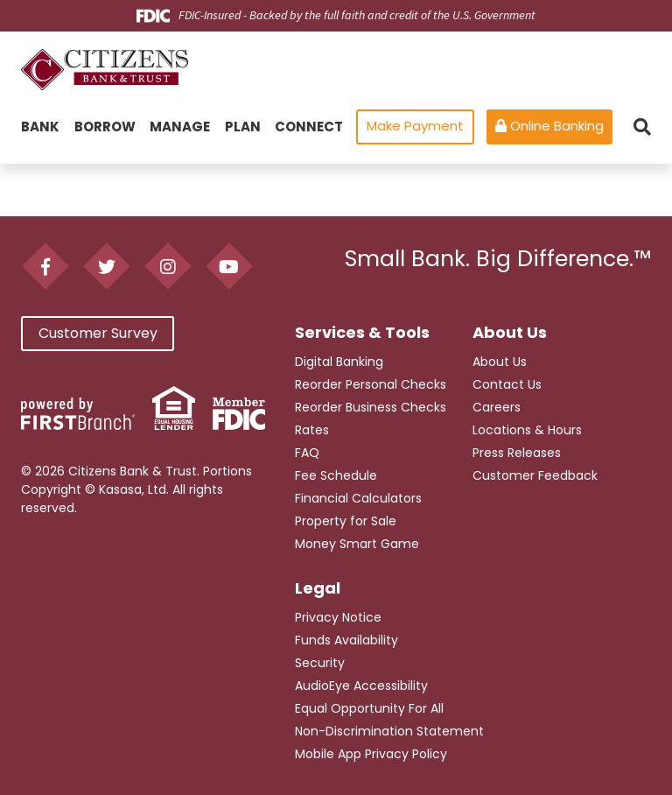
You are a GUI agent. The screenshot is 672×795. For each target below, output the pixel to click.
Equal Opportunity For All (369, 708)
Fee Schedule (336, 475)
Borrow (105, 127)
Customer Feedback (535, 475)
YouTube (229, 267)
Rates (312, 430)
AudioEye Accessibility (361, 686)
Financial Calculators (358, 498)
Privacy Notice (338, 617)
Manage (180, 127)
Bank (40, 127)
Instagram (168, 267)
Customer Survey (98, 343)
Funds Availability (346, 640)
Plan (243, 127)
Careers (497, 407)
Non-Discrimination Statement (389, 731)
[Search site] (642, 127)
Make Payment (415, 126)
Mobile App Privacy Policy (371, 754)
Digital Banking (339, 362)
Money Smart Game (357, 544)
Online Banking (549, 126)
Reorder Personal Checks (371, 384)
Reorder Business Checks (371, 407)
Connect (309, 127)
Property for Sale (346, 521)
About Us (500, 362)
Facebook (45, 267)
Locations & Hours (527, 430)
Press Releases (517, 453)
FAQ (307, 453)
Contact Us (507, 384)
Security (320, 663)
